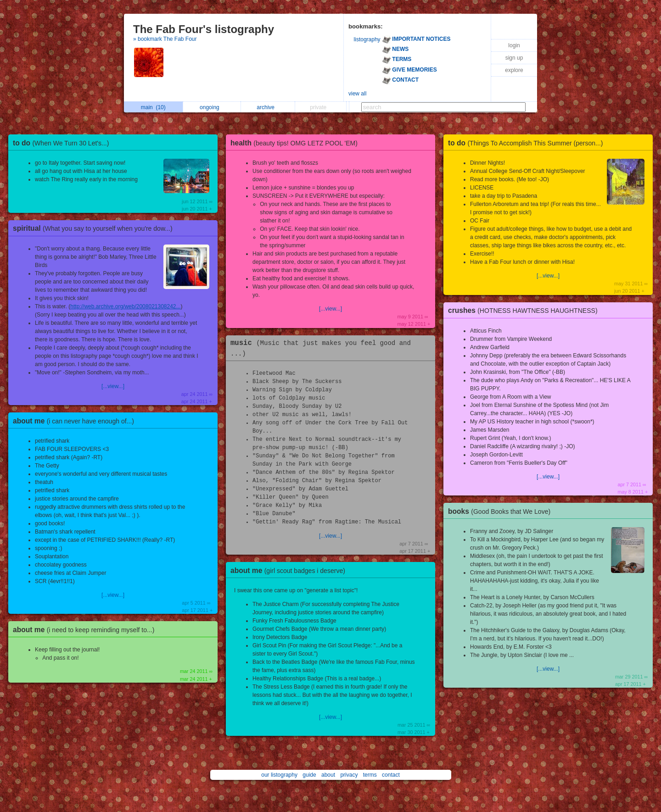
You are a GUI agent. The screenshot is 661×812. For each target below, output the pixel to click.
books (501, 511)
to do (63, 143)
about (328, 775)
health (296, 143)
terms (370, 775)
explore (514, 70)
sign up (514, 58)
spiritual (95, 228)
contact (391, 775)
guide (309, 775)
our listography (279, 775)
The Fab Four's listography (204, 29)
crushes (525, 310)
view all (357, 94)
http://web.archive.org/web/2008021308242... (125, 306)
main (153, 107)
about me (76, 421)
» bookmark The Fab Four (165, 39)
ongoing (212, 107)
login (514, 45)
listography (367, 39)
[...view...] (113, 386)
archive (268, 107)
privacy (349, 775)
